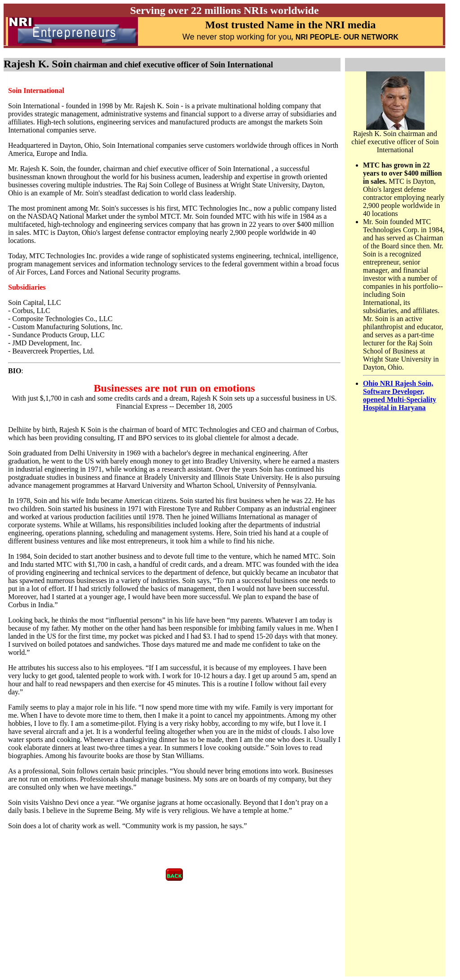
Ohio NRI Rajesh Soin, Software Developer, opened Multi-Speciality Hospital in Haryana (400, 395)
